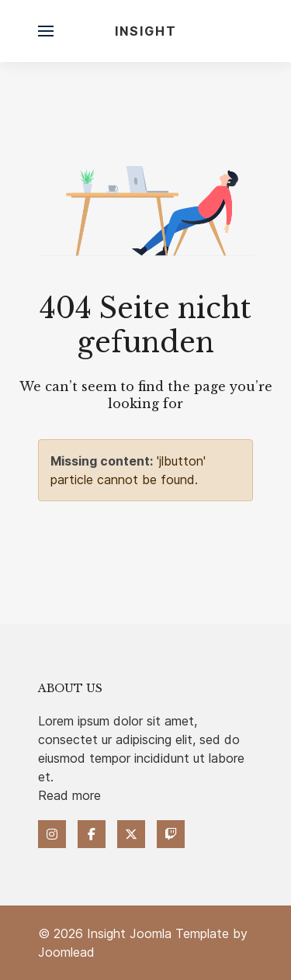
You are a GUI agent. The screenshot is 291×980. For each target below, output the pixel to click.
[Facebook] (92, 834)
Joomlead (66, 952)
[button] (46, 31)
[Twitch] (171, 834)
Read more (69, 795)
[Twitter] (131, 834)
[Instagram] (52, 834)
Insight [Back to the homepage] (146, 31)
